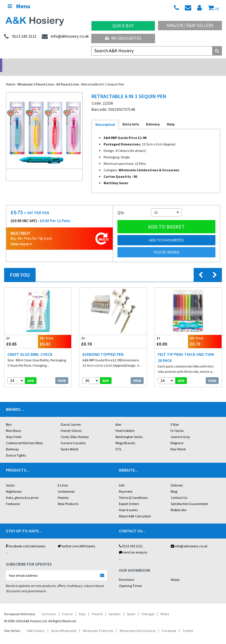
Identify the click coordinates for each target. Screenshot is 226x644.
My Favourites (123, 38)
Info (122, 478)
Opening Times (130, 578)
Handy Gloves (71, 423)
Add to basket (166, 219)
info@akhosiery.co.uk (189, 538)
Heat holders (125, 423)
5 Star (175, 417)
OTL (119, 441)
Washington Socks (129, 429)
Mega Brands (125, 435)
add (31, 373)
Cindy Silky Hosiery (75, 429)
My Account (85, 63)
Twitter (188, 623)
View (62, 373)
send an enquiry (133, 545)
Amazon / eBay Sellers (190, 25)
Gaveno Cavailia (73, 435)
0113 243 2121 (131, 538)
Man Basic (14, 423)
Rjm (9, 417)
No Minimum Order (28, 63)
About (175, 572)
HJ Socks (177, 423)
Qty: (121, 205)
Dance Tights (16, 448)
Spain (131, 606)
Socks (10, 478)
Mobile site (178, 502)
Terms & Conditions (133, 490)
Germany (49, 606)
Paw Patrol (178, 441)
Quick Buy (123, 26)
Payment (126, 484)
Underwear (66, 484)
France (67, 606)
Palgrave (177, 435)
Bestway (12, 441)
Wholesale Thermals (98, 623)
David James (71, 417)
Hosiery (63, 490)
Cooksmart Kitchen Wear (24, 435)
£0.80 (172, 334)
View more (21, 236)
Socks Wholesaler (64, 623)
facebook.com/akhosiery (26, 538)
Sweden (115, 606)
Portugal (148, 606)
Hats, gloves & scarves (22, 490)
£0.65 (21, 334)
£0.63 (55, 334)
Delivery (177, 478)
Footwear (13, 496)
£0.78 (205, 334)
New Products (68, 496)
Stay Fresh (14, 429)
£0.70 (96, 334)
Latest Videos (198, 63)
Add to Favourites (166, 232)
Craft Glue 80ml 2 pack (30, 347)
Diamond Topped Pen (103, 347)
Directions (127, 572)
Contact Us (179, 490)
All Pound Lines (68, 77)
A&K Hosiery (36, 623)
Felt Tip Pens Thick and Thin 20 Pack (186, 350)
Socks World (69, 441)
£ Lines (63, 478)
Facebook (169, 623)
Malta (165, 606)
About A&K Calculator (135, 508)
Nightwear (14, 484)
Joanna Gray (180, 429)
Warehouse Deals (141, 63)
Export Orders (129, 496)
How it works (128, 502)
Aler (118, 417)
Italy (82, 606)
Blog (174, 484)
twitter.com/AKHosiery (77, 538)
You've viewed (167, 244)
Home (10, 77)
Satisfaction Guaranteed (189, 496)
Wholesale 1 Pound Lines (36, 77)
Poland (97, 606)
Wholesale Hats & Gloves (138, 623)
